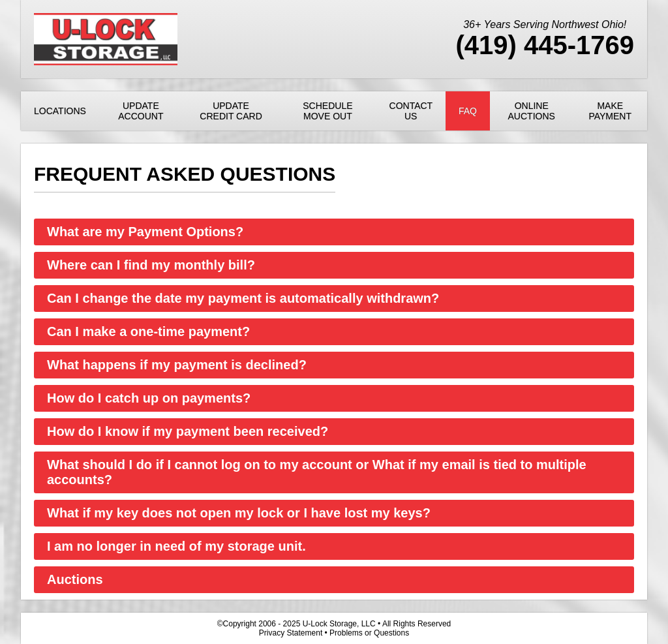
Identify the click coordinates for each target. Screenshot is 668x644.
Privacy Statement (291, 633)
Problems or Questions (369, 633)
